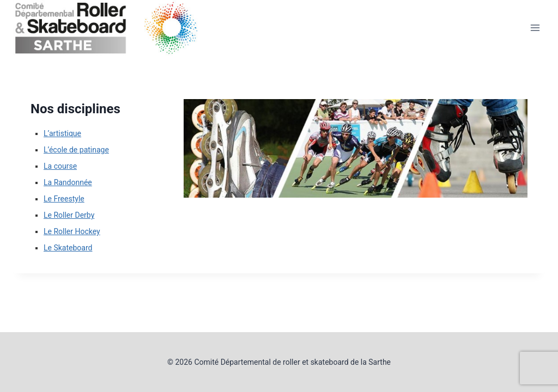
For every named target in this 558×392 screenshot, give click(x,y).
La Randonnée (68, 182)
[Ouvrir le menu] (535, 28)
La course (60, 166)
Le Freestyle (64, 199)
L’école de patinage (76, 150)
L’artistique (62, 133)
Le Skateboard (68, 248)
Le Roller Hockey (72, 231)
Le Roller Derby (69, 215)
